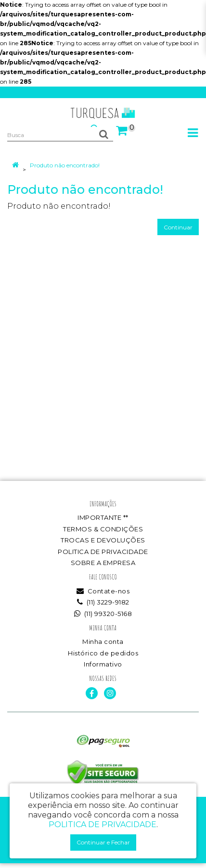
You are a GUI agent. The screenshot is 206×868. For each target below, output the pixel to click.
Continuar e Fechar (103, 842)
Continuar (178, 227)
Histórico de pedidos (103, 653)
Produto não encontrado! (65, 165)
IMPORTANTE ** (103, 517)
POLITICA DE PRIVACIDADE (103, 552)
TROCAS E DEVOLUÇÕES (103, 540)
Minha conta (103, 642)
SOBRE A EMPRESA (103, 563)
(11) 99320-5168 (103, 614)
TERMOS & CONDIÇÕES (103, 529)
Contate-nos (103, 591)
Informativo (103, 664)
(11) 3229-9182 (103, 602)
